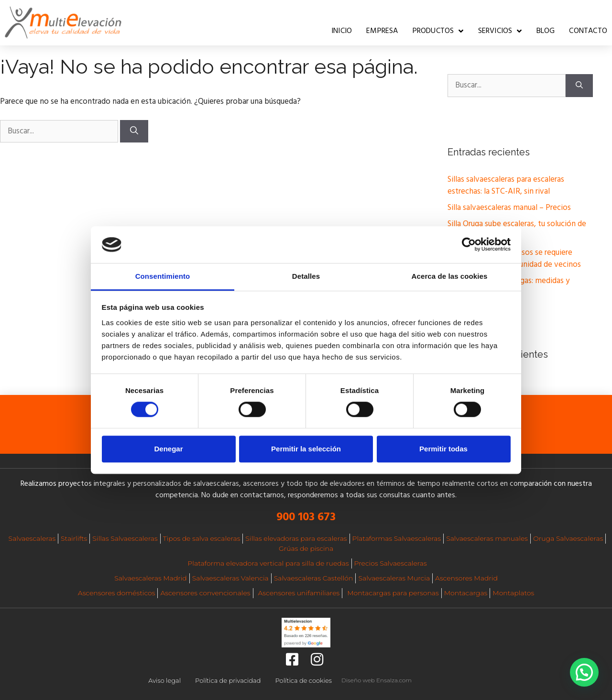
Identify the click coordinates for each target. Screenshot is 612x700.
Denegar (168, 449)
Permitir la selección (306, 449)
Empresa (382, 31)
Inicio (342, 31)
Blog (546, 31)
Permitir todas (443, 449)
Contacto (588, 31)
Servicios (500, 31)
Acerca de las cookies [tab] (450, 276)
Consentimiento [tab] (163, 276)
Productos (438, 31)
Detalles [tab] (306, 276)
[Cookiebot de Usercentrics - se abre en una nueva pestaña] (469, 245)
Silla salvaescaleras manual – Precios (509, 208)
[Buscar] (134, 131)
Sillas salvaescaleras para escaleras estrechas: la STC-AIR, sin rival (506, 186)
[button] (584, 672)
